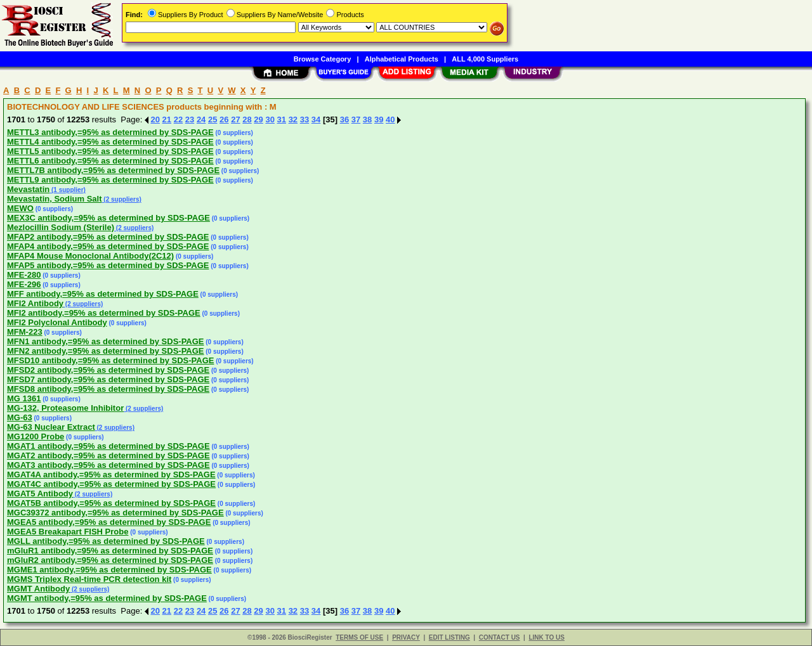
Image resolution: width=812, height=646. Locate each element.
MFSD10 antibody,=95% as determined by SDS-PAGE (110, 360)
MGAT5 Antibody (40, 494)
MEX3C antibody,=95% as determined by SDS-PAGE (108, 218)
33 (304, 120)
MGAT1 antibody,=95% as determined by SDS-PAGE (108, 446)
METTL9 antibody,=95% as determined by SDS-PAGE (110, 180)
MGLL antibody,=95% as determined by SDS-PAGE (106, 541)
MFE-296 (24, 284)
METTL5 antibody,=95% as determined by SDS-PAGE (110, 151)
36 (344, 120)
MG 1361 (24, 398)
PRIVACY (406, 637)
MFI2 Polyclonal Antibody (57, 322)
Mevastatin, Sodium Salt (55, 199)
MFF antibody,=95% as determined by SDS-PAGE (103, 294)
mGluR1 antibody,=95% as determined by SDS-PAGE (110, 551)
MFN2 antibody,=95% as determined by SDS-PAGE (106, 351)
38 (367, 120)
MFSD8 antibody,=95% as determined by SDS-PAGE (108, 389)
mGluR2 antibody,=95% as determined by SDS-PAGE (110, 560)
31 (282, 120)
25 (213, 120)
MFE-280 (24, 275)
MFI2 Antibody (35, 303)
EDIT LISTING (449, 637)
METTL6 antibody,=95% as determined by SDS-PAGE (110, 161)
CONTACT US (500, 637)
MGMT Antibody (38, 589)
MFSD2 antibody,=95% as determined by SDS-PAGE (108, 370)
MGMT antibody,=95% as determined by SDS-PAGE (107, 598)
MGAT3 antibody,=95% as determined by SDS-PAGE (108, 465)
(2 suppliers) (122, 199)
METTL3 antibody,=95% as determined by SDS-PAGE (110, 132)
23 (190, 120)
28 (247, 120)
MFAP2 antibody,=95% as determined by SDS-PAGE (108, 237)
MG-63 (20, 417)
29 (258, 120)
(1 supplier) (68, 190)
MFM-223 (25, 332)
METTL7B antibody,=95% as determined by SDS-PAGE (113, 170)
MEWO (20, 208)
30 (270, 120)
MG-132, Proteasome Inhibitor (65, 408)
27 (235, 120)
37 (356, 120)
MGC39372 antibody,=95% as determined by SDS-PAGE (115, 513)
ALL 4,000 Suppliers (485, 59)
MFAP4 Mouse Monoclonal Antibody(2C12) (90, 256)
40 (390, 120)
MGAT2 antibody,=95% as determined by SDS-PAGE (108, 455)
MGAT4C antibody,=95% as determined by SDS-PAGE (111, 484)
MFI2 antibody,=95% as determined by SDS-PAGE (104, 313)
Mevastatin (28, 189)
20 (155, 120)
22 (178, 120)
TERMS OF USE (359, 637)
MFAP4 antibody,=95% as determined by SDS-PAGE (108, 246)
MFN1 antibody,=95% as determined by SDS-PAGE (106, 341)
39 (379, 120)
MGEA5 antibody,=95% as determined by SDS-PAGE (109, 522)
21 (167, 120)
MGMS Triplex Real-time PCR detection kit (89, 579)
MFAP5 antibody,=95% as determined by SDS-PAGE (108, 265)
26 (224, 120)
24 (201, 120)
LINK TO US (546, 637)
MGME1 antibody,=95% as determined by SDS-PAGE (109, 570)
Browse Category (322, 59)
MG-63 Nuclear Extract (51, 427)
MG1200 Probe (36, 436)
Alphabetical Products (402, 59)
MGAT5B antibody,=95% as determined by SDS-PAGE (111, 503)
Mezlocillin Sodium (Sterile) (61, 227)
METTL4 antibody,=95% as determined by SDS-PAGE (110, 142)
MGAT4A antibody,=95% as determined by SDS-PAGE (111, 475)
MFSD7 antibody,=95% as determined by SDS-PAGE (108, 379)
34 (316, 120)
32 (293, 120)
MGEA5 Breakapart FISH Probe (68, 532)
